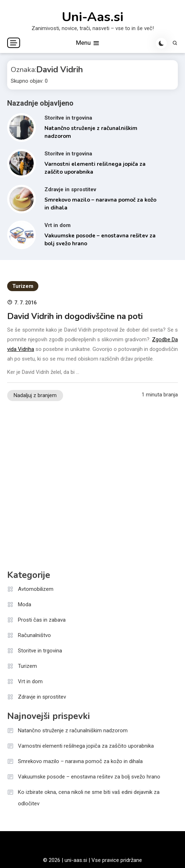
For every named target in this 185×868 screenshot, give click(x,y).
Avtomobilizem (36, 589)
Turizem (23, 286)
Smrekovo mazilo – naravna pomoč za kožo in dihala (80, 761)
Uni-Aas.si (92, 17)
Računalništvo (34, 635)
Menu (88, 43)
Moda (25, 604)
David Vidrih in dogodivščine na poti (75, 316)
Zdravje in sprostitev (70, 189)
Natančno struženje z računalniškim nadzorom (73, 730)
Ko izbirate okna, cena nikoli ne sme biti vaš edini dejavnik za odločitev (89, 798)
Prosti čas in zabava (42, 620)
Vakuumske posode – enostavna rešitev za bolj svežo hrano (89, 777)
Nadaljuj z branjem (35, 395)
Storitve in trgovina (68, 118)
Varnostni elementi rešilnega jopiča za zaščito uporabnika (86, 746)
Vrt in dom (58, 225)
